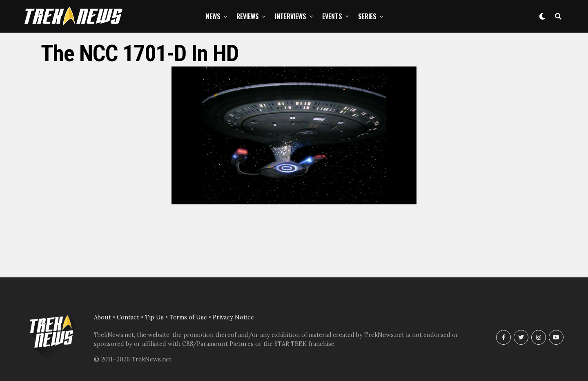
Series (367, 16)
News (213, 16)
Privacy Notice (233, 317)
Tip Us (154, 317)
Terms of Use (188, 317)
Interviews (291, 16)
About (102, 317)
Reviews (248, 16)
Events (332, 16)
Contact (128, 317)
